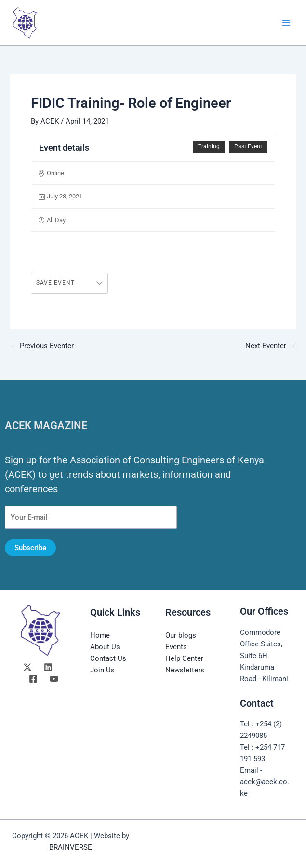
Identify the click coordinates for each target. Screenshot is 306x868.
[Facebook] (33, 679)
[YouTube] (54, 679)
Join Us (102, 670)
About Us (105, 647)
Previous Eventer (42, 346)
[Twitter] (27, 667)
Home (100, 635)
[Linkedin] (48, 667)
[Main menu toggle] (286, 23)
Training (209, 146)
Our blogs (181, 635)
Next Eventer (270, 346)
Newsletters (185, 670)
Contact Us (108, 658)
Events (176, 647)
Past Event (248, 146)
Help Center (184, 658)
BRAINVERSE (71, 847)
